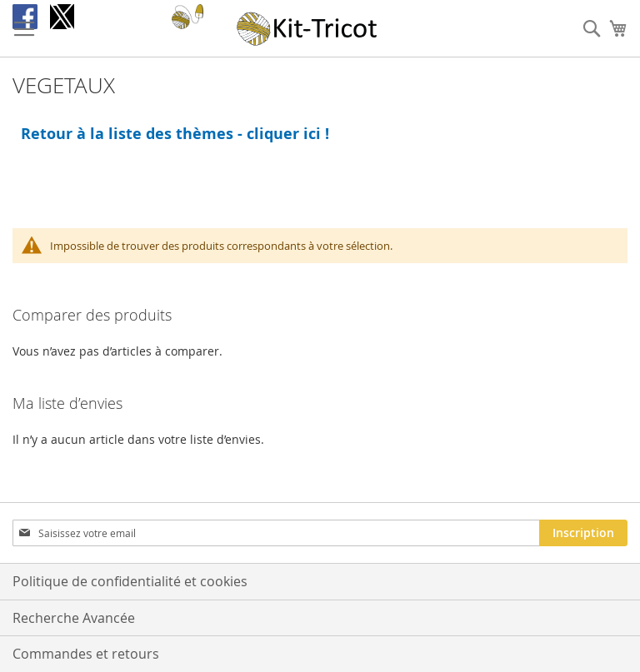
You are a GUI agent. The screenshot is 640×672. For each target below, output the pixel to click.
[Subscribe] (583, 533)
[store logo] (307, 29)
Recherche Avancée (74, 618)
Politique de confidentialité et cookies (130, 581)
